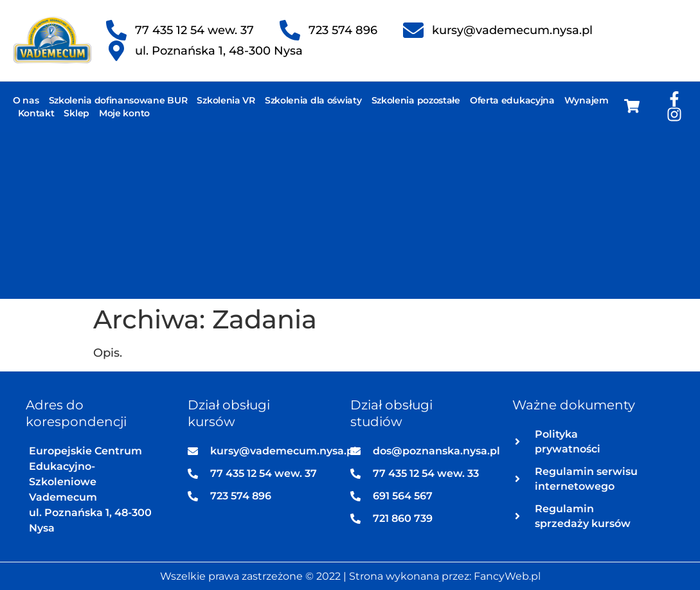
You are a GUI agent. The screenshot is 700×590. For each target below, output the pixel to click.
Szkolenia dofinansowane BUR (118, 100)
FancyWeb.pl (507, 576)
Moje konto (124, 113)
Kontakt (36, 113)
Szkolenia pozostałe (416, 100)
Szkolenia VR (226, 100)
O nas (26, 100)
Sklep (76, 113)
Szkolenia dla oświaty (313, 100)
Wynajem (587, 100)
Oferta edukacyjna (512, 100)
